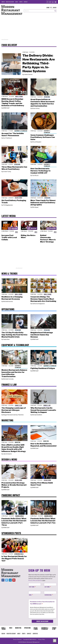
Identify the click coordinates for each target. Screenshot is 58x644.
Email (30, 595)
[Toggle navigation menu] (55, 641)
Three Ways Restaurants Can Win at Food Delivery (14, 168)
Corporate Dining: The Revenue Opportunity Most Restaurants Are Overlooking (43, 299)
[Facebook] (47, 2)
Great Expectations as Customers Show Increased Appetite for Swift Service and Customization (42, 103)
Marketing (18, 442)
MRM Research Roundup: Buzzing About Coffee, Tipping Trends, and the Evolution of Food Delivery (13, 102)
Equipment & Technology (21, 131)
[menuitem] (3, 2)
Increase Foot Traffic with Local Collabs (9, 237)
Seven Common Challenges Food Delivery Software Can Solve (43, 137)
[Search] (55, 11)
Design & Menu (18, 198)
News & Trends (19, 96)
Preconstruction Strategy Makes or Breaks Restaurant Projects (14, 485)
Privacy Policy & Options (35, 580)
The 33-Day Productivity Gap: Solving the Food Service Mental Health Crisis (14, 335)
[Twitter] (50, 2)
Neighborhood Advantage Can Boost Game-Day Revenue (42, 335)
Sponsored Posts (19, 554)
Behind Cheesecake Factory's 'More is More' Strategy (48, 239)
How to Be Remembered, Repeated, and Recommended (43, 445)
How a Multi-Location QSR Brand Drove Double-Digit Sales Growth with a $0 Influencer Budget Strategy (14, 448)
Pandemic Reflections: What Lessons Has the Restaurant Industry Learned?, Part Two (43, 521)
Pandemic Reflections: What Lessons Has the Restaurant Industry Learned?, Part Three (14, 522)
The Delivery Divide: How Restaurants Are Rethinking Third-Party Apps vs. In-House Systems (39, 63)
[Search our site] (39, 11)
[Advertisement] (29, 28)
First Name (32, 587)
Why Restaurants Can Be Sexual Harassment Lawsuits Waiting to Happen (43, 410)
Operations (47, 97)
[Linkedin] (53, 2)
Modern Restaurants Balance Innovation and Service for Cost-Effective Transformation (14, 373)
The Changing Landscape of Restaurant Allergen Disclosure (14, 410)
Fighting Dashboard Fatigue (43, 368)
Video (17, 232)
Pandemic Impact (20, 516)
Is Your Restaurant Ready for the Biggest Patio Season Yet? (14, 559)
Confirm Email (48, 595)
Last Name (47, 587)
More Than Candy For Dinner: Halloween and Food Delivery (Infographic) (43, 203)
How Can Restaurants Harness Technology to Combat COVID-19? (40, 171)
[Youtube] (55, 2)
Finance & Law (18, 405)
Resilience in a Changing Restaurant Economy (12, 298)
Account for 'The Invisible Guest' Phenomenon (13, 134)
